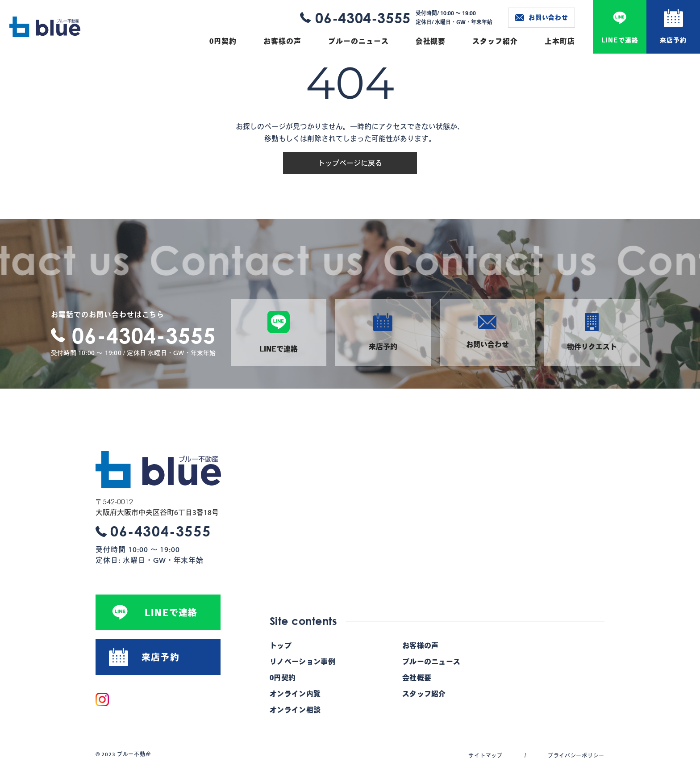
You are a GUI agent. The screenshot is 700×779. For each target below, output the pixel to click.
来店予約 (673, 40)
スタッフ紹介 (495, 41)
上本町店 (560, 41)
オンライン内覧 (295, 694)
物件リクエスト (592, 332)
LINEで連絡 (620, 40)
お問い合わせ (542, 17)
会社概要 (431, 41)
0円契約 (223, 41)
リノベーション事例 (302, 662)
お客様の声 (282, 41)
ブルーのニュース (358, 41)
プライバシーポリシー (576, 755)
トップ (281, 645)
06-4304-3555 (363, 17)
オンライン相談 (295, 710)
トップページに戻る (350, 163)
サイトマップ (485, 755)
